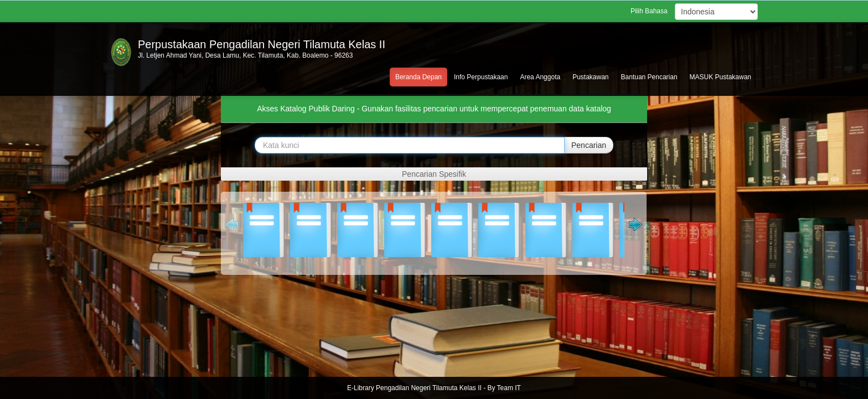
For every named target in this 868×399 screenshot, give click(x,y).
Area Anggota (540, 77)
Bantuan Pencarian (649, 77)
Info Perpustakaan (481, 77)
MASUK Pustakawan (720, 77)
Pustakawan (590, 77)
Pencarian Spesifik (434, 174)
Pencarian (589, 145)
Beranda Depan (418, 77)
